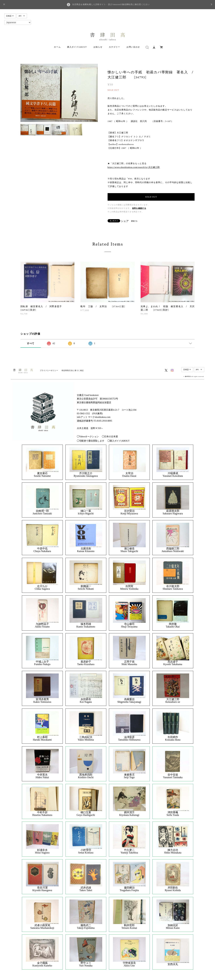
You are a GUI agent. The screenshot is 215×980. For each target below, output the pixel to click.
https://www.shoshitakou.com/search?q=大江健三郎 (134, 167)
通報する (134, 221)
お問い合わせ (133, 47)
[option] (59, 93)
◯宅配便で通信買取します (91, 441)
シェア (125, 221)
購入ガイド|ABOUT (77, 47)
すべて (31, 343)
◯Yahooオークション (88, 437)
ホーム (57, 47)
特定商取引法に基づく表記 (73, 370)
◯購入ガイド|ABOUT (118, 441)
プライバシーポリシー (49, 370)
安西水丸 (173, 964)
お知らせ (98, 47)
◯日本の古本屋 (110, 437)
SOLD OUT (151, 197)
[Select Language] (18, 22)
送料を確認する (139, 208)
